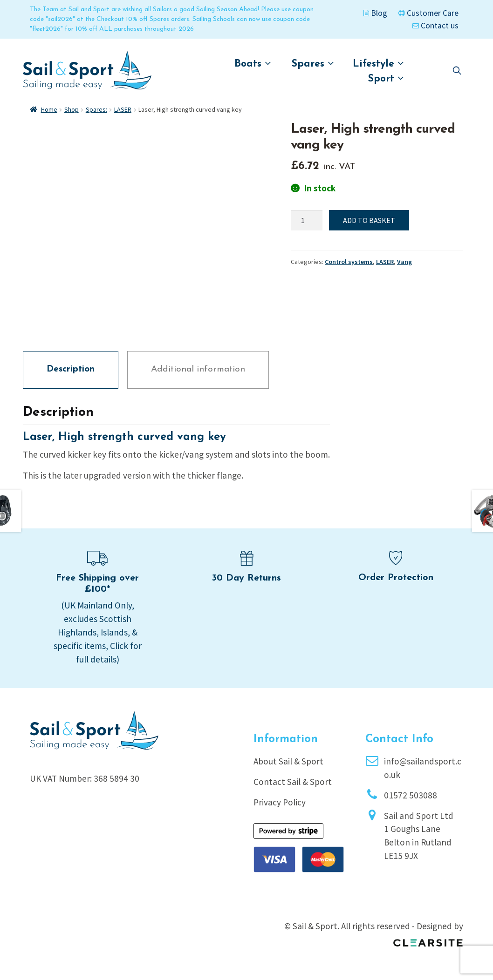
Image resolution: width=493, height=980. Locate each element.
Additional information (198, 369)
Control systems (349, 262)
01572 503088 (411, 795)
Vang (404, 262)
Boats (253, 64)
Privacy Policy (280, 802)
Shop (72, 109)
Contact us (435, 26)
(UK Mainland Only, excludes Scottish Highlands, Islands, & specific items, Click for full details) (98, 632)
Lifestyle (378, 64)
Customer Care (428, 13)
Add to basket (369, 220)
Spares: (96, 109)
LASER (123, 109)
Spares (313, 64)
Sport (386, 78)
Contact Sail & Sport (293, 782)
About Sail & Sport (288, 761)
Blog (375, 13)
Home (49, 109)
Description (71, 369)
